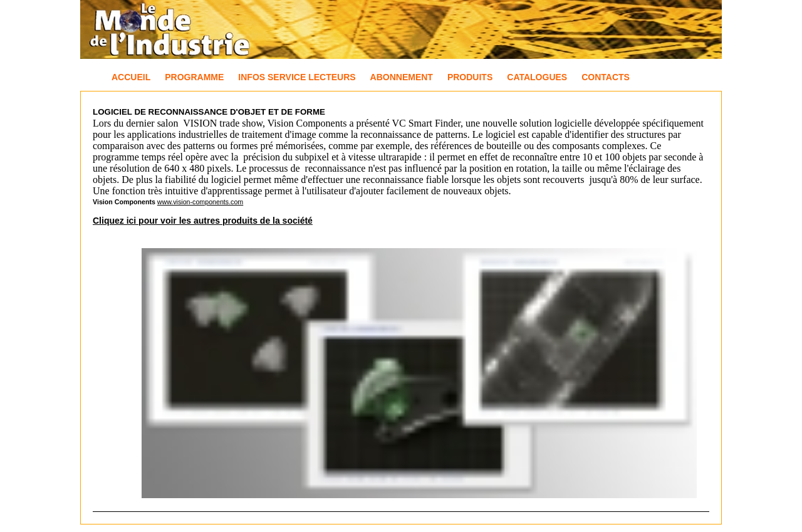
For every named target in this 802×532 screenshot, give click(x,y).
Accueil (131, 77)
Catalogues (537, 77)
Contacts (606, 77)
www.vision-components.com (200, 202)
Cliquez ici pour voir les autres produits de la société (203, 221)
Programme (194, 77)
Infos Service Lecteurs (297, 77)
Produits (470, 77)
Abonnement (402, 77)
